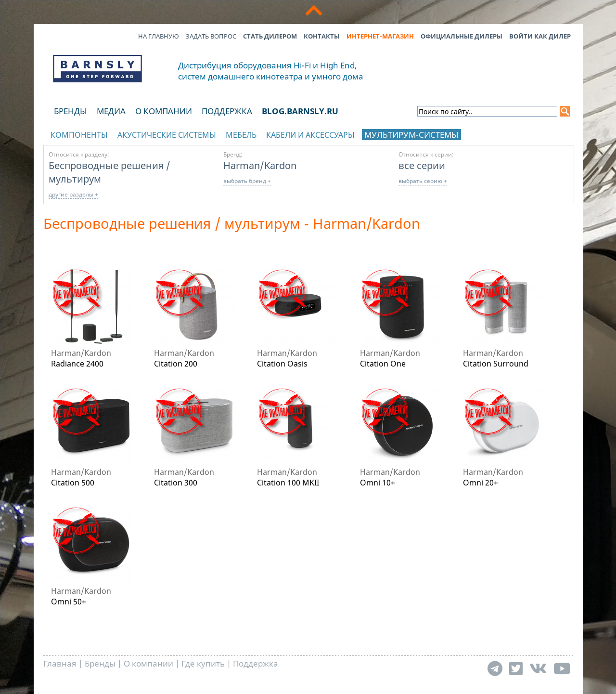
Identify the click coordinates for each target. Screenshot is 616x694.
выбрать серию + (423, 181)
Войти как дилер (540, 36)
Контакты (322, 36)
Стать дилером (270, 36)
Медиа (111, 111)
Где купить (203, 663)
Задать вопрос (211, 36)
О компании (164, 111)
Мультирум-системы (411, 135)
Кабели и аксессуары (310, 135)
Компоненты (79, 135)
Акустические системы (167, 135)
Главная (60, 663)
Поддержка (227, 111)
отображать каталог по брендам (512, 133)
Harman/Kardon (260, 165)
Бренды (71, 111)
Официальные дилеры (462, 36)
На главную (159, 36)
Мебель (241, 135)
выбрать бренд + (247, 181)
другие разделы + (73, 194)
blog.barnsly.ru (300, 111)
